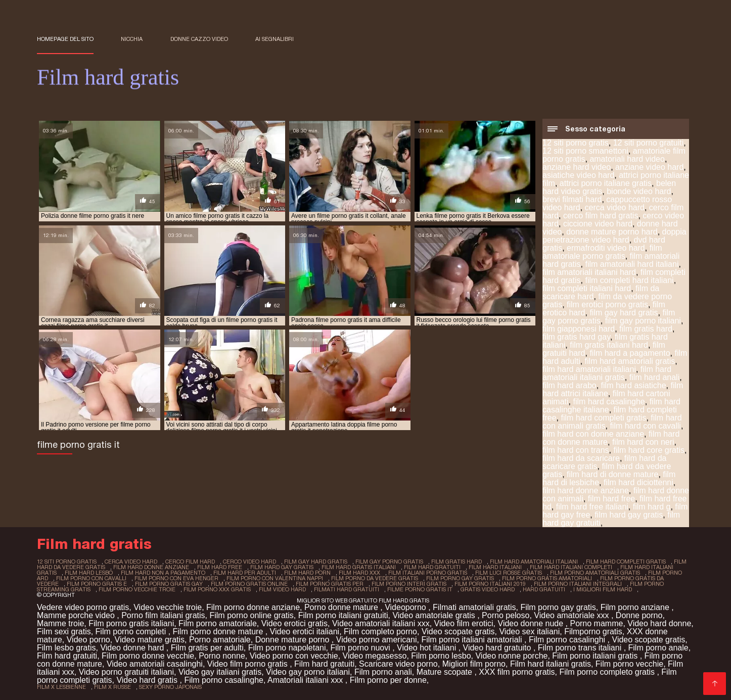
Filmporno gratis (593, 632)
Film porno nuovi (361, 648)
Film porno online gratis (251, 615)
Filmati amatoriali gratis (474, 607)
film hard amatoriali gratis (630, 361)
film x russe (112, 687)
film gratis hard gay (576, 337)
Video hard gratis (148, 680)
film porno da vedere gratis (375, 578)
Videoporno (406, 607)
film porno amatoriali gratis (595, 573)
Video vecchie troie (168, 607)
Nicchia (132, 39)
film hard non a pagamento (163, 573)
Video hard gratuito (498, 648)
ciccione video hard (598, 224)
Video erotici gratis (294, 623)
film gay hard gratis (624, 313)
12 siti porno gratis (576, 143)
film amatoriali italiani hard (589, 272)
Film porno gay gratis (558, 607)
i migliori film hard (603, 589)
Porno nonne (222, 656)
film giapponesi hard (579, 329)
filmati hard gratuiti (347, 589)
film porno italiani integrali (578, 584)
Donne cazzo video (199, 39)
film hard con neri (643, 442)
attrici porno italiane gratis (606, 183)
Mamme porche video (77, 615)
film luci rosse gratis (509, 573)
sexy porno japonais (170, 687)
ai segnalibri (275, 39)
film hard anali (655, 377)
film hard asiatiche (634, 385)
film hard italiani (495, 567)
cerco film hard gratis (601, 216)
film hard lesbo (89, 573)
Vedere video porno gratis (83, 607)
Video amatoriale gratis (435, 615)
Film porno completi (132, 632)
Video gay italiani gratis (220, 672)
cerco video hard (249, 562)
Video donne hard (133, 648)
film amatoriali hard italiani (632, 264)
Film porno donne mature (219, 632)
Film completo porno (380, 632)
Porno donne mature (342, 607)
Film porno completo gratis (608, 672)
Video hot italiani (428, 648)
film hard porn (307, 573)
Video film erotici (464, 623)
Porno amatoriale (220, 640)
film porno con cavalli (91, 578)
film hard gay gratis (629, 515)
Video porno (88, 640)
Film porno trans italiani (581, 648)
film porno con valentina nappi (275, 578)
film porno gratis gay (169, 584)
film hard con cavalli (645, 426)
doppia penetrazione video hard (614, 236)
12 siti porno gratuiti (649, 143)
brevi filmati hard (572, 199)
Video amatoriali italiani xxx (381, 623)
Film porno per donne (388, 680)
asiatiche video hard (578, 175)
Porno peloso (506, 615)
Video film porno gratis (248, 664)
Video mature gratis (150, 640)
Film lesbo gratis (66, 648)
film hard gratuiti (432, 567)
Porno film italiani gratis (163, 615)
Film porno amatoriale (218, 623)
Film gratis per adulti (207, 648)
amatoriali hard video (627, 159)
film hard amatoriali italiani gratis (607, 373)
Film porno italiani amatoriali (473, 640)
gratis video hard (488, 589)
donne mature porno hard (612, 232)
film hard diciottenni (638, 482)
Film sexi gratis (64, 632)
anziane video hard (649, 167)
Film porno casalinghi (568, 640)
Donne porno (639, 615)
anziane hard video (577, 167)
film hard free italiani (592, 507)
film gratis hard (646, 329)
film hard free (611, 499)
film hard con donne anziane (593, 434)
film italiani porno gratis (428, 573)
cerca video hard (615, 207)
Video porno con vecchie (294, 656)
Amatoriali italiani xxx (306, 680)
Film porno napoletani (287, 648)
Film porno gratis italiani (131, 623)
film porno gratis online (249, 584)
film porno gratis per (330, 584)
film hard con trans (576, 450)
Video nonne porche (511, 656)
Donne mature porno (293, 640)
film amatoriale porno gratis (602, 252)
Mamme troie (60, 623)
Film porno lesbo (441, 656)
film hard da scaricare (581, 458)
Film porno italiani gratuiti (343, 615)
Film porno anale (658, 648)
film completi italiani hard (587, 288)
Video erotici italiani (305, 632)
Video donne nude (532, 623)
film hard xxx (359, 573)
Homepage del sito (65, 39)
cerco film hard (190, 562)
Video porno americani (377, 640)
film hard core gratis (649, 450)
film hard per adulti (245, 573)
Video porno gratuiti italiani (126, 672)
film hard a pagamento (630, 353)
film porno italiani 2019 (490, 584)
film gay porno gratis (389, 562)
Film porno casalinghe (224, 680)
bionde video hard (639, 191)
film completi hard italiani (629, 280)
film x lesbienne (61, 687)
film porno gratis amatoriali (547, 578)
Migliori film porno (474, 664)
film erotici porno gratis (607, 305)
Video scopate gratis (458, 632)
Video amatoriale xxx (573, 615)
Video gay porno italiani (308, 672)
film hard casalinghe (609, 402)
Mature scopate (446, 672)
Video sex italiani (529, 632)
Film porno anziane (636, 607)
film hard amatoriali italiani (589, 369)
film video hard (282, 589)
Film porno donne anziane (253, 607)
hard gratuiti (544, 589)
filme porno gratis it (420, 589)
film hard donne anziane (586, 491)
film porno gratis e (97, 584)
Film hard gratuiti (67, 656)
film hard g (652, 507)
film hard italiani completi (571, 567)
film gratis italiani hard (609, 345)
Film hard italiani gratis (551, 664)
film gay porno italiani (643, 321)
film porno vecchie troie (137, 589)
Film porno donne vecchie (148, 656)
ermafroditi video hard (606, 248)
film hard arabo (569, 385)
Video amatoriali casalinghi (155, 664)
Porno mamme (596, 623)
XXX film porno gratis (517, 672)
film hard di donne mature (612, 474)
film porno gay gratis (460, 578)
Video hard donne (659, 623)
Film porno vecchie (629, 664)
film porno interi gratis (409, 584)
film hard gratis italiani (359, 567)
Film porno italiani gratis (596, 656)
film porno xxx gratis (217, 589)
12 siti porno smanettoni (585, 151)
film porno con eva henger (176, 578)
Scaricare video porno (398, 664)
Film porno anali (383, 672)
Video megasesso (375, 656)
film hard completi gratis (603, 418)
